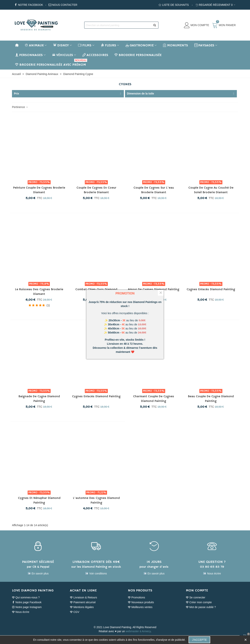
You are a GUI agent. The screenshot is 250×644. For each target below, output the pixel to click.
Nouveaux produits (141, 602)
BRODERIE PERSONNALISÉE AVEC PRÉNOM (51, 63)
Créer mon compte (199, 602)
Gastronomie (139, 45)
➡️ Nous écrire (212, 573)
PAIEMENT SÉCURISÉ (38, 562)
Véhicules (62, 55)
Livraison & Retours (83, 598)
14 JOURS (154, 562)
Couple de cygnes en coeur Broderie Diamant (96, 190)
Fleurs (108, 45)
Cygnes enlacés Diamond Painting (211, 289)
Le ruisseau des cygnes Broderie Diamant (39, 292)
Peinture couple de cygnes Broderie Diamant (39, 190)
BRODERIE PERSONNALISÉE (138, 55)
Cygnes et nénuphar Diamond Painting (39, 500)
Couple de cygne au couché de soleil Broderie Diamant (211, 190)
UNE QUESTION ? (212, 562)
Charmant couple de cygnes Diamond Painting (154, 399)
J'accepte (199, 640)
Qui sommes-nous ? (26, 598)
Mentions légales (82, 607)
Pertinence (20, 107)
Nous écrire (21, 612)
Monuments (175, 45)
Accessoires (95, 55)
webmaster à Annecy (138, 631)
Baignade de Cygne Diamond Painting (39, 399)
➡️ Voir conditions (96, 573)
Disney (61, 45)
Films (85, 45)
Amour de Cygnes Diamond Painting (154, 289)
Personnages (29, 55)
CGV (75, 612)
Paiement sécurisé (83, 602)
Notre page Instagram (27, 607)
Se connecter (196, 598)
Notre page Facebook (27, 602)
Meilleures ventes (140, 607)
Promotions (136, 598)
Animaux (34, 45)
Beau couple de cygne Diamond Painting (211, 399)
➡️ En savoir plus (38, 573)
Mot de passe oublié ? (201, 607)
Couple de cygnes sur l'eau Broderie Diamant (154, 190)
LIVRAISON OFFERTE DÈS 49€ (96, 562)
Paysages (204, 45)
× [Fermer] (161, 293)
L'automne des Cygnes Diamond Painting (96, 500)
